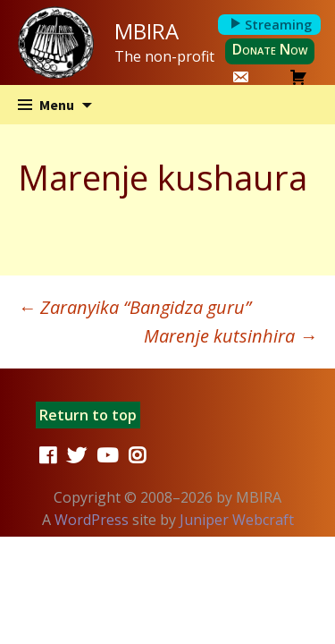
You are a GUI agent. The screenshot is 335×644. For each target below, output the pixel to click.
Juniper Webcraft (237, 520)
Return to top (88, 415)
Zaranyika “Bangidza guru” (134, 307)
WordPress (92, 520)
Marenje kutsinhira (230, 336)
